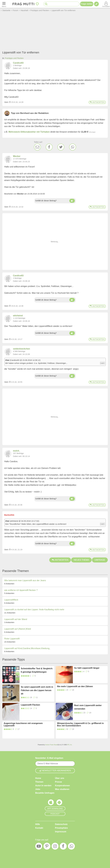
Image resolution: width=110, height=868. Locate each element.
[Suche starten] (46, 4)
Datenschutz (61, 824)
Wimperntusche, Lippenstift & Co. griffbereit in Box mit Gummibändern (80, 724)
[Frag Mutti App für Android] (59, 803)
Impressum (61, 832)
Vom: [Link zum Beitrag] (7, 102)
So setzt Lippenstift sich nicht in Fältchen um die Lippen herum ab (37, 690)
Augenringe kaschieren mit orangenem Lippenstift (23, 724)
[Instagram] (55, 847)
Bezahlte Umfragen (45, 793)
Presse (59, 782)
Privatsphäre (61, 828)
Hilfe (38, 824)
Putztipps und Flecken (14, 58)
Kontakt (39, 828)
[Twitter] (61, 147)
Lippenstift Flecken (30, 705)
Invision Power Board (51, 745)
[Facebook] (49, 147)
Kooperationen (63, 786)
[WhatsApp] (73, 147)
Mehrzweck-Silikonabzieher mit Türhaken (29, 132)
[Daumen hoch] (72, 201)
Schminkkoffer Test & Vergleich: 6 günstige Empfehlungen (37, 670)
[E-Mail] (37, 147)
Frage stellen (87, 4)
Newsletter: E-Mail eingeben (49, 758)
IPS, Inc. (70, 745)
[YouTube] (39, 847)
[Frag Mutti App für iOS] (51, 803)
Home (38, 778)
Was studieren (62, 789)
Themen (39, 782)
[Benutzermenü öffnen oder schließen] (106, 4)
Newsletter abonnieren (55, 771)
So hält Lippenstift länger (87, 668)
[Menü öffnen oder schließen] (4, 4)
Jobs (38, 789)
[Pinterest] (47, 847)
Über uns (60, 778)
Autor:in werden (43, 786)
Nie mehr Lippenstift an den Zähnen (75, 686)
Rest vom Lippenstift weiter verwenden (88, 707)
